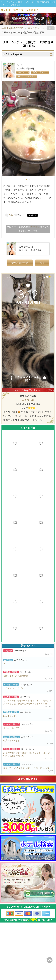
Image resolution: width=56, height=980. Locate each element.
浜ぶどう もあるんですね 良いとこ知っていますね (27, 768)
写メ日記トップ (36, 28)
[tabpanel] (28, 129)
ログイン (35, 227)
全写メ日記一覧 (20, 263)
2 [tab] (28, 22)
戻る (51, 28)
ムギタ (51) (28, 400)
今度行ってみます (12, 740)
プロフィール (23, 72)
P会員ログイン (28, 779)
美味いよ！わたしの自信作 (16, 676)
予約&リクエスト (40, 72)
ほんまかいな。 (11, 716)
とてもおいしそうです (14, 688)
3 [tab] (32, 22)
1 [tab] (23, 22)
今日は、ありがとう (13, 728)
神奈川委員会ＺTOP (12, 28)
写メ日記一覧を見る (27, 76)
